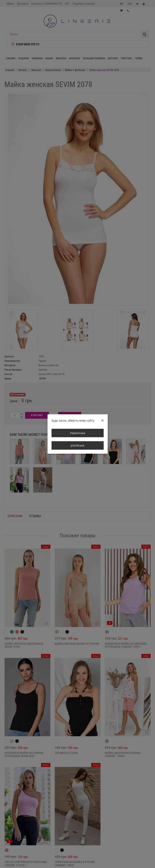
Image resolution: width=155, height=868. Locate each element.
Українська (78, 433)
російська (77, 445)
